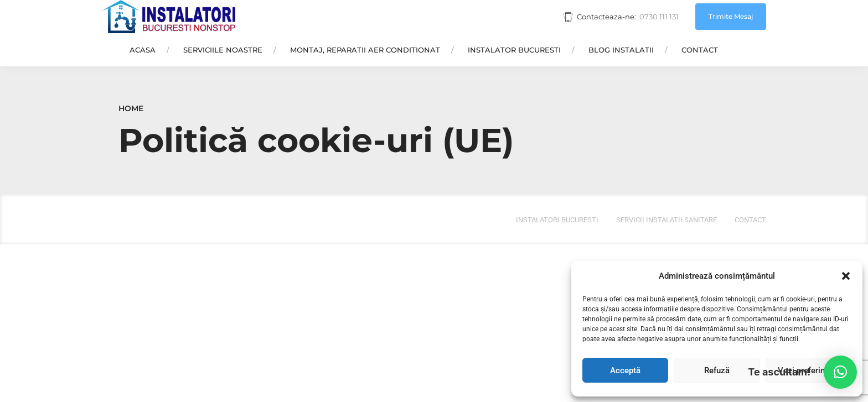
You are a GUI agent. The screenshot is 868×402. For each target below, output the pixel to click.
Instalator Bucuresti (514, 50)
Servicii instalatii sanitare (666, 220)
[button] (846, 276)
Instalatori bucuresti (557, 220)
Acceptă (625, 370)
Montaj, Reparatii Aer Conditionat (365, 50)
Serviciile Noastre (223, 50)
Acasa (143, 50)
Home (131, 108)
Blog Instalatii (621, 50)
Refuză (717, 370)
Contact (700, 50)
